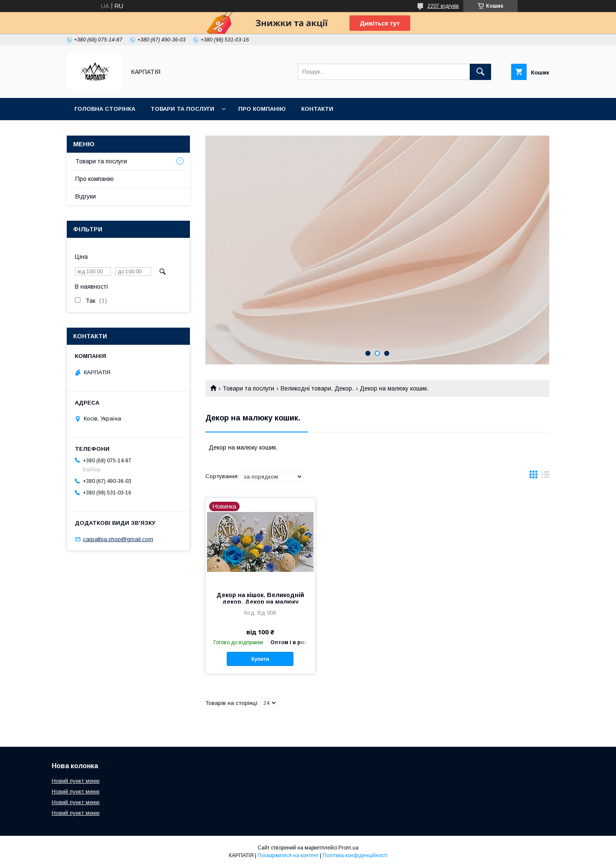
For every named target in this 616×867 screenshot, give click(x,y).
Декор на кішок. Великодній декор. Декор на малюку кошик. (260, 602)
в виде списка (545, 476)
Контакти (317, 109)
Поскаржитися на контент (288, 855)
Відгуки (86, 196)
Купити (260, 659)
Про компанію (262, 109)
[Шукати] (480, 72)
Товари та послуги (182, 109)
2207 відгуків (443, 6)
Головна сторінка (105, 109)
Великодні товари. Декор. (317, 388)
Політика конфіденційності (355, 855)
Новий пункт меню (76, 781)
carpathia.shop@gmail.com (118, 539)
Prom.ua (348, 848)
